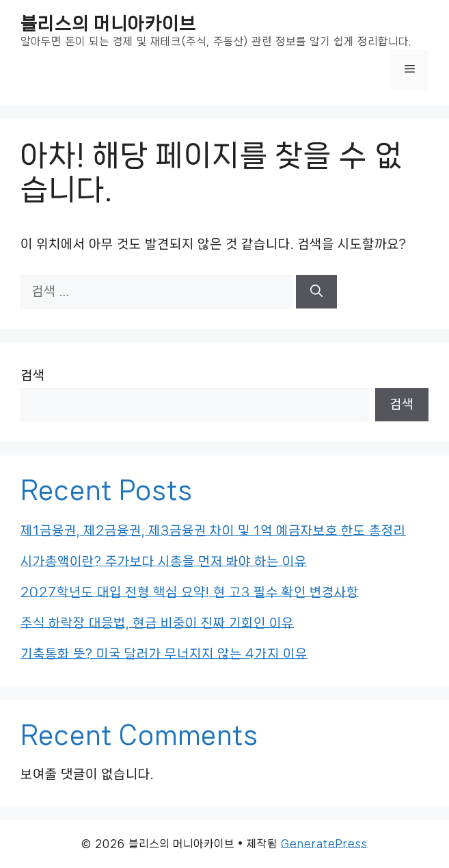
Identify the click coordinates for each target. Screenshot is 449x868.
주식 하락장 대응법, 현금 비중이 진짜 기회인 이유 (157, 623)
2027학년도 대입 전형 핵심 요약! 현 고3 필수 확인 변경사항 (190, 592)
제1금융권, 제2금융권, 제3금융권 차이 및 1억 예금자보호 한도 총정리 (213, 531)
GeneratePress (324, 844)
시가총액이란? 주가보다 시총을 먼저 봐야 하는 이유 (164, 562)
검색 (33, 376)
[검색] (316, 292)
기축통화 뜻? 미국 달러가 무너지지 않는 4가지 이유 (164, 654)
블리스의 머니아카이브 (108, 24)
